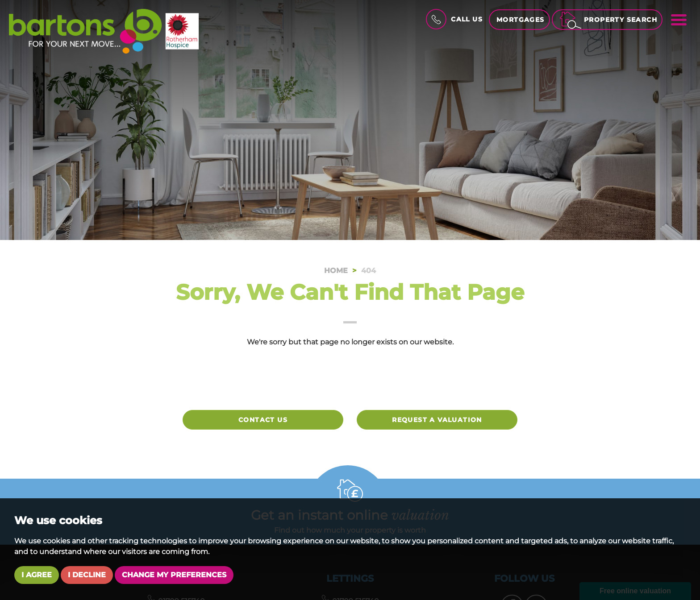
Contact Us (263, 420)
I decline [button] (87, 575)
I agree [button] (37, 575)
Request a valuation (437, 420)
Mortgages (521, 20)
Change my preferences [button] (174, 575)
